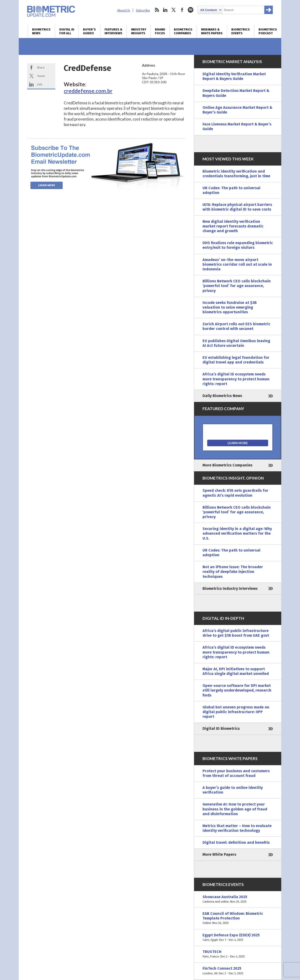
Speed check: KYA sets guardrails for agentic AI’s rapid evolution (235, 493)
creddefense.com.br (88, 91)
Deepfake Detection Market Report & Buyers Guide (236, 93)
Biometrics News (41, 31)
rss (157, 10)
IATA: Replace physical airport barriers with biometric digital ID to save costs (237, 207)
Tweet (41, 76)
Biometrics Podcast (268, 31)
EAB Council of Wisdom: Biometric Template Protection (238, 918)
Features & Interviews (113, 31)
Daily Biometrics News (222, 396)
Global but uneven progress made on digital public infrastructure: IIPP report (236, 712)
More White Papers (219, 854)
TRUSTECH (238, 954)
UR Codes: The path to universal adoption (231, 190)
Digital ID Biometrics (221, 728)
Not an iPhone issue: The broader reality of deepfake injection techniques (233, 572)
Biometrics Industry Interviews (230, 588)
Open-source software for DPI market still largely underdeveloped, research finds (237, 690)
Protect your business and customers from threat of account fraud (236, 773)
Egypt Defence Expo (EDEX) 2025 (238, 938)
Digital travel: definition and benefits (236, 842)
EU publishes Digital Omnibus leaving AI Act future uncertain (236, 343)
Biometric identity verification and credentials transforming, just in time (236, 174)
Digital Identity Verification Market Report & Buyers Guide (234, 76)
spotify (191, 10)
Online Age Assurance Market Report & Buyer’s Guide (237, 110)
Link (40, 84)
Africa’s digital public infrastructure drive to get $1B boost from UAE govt (236, 633)
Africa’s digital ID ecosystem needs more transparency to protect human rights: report (236, 379)
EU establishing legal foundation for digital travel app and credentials (236, 360)
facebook (182, 10)
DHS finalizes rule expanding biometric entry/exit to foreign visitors (238, 245)
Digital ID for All (67, 31)
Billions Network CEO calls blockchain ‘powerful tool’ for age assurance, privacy (237, 286)
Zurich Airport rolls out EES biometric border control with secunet (236, 326)
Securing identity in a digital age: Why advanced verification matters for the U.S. (237, 533)
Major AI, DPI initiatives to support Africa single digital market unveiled (236, 671)
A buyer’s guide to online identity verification (233, 790)
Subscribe (143, 10)
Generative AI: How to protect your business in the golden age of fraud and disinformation (235, 809)
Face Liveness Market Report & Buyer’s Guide (237, 127)
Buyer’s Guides (89, 31)
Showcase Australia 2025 (238, 899)
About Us (124, 10)
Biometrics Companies (183, 31)
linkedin (165, 10)
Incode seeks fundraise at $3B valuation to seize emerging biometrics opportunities (230, 307)
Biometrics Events (241, 31)
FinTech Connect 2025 (238, 971)
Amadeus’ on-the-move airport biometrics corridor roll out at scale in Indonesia (237, 264)
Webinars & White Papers (212, 31)
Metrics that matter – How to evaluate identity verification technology (237, 828)
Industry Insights (139, 31)
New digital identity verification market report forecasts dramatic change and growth (233, 226)
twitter (174, 10)
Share (41, 67)
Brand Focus (160, 31)
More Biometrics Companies (227, 465)
